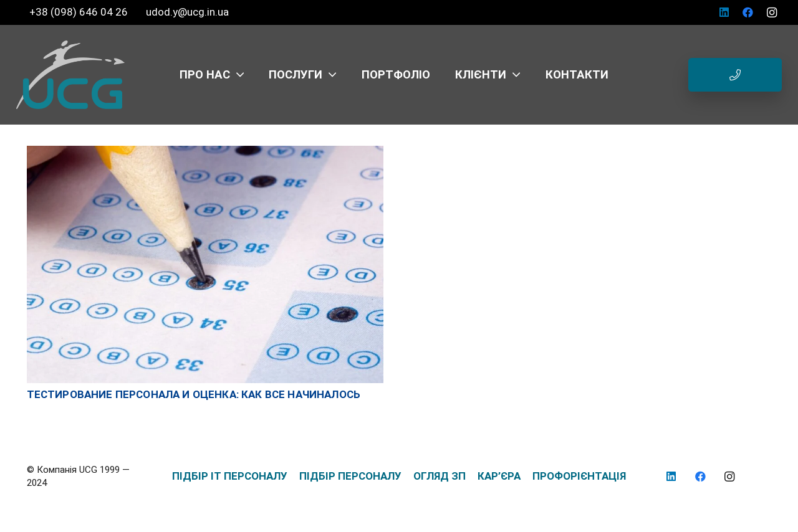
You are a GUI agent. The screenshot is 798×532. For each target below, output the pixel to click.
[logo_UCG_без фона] (70, 75)
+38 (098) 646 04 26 (80, 12)
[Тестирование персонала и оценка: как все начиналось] (205, 152)
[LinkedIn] (724, 12)
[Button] (735, 75)
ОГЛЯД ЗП (440, 476)
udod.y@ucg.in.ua (187, 12)
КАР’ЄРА (499, 476)
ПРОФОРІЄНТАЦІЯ (579, 476)
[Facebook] (748, 12)
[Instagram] (772, 12)
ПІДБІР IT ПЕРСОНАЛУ (230, 476)
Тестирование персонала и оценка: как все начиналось (194, 394)
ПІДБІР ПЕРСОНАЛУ (350, 476)
